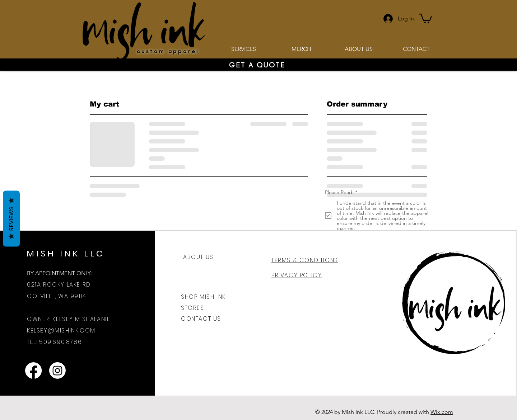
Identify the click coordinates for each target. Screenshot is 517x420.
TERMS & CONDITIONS (305, 260)
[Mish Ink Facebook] (33, 371)
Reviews (11, 218)
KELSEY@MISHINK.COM (61, 331)
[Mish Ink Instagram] (57, 371)
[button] (425, 18)
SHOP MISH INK (203, 297)
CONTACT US (201, 319)
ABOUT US (198, 257)
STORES (193, 308)
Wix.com (442, 412)
